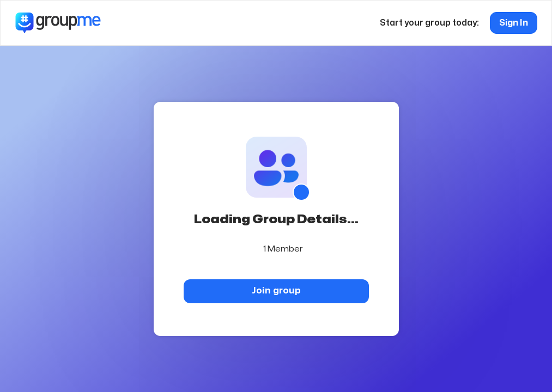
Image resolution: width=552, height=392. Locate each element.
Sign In (514, 23)
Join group (276, 290)
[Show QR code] (301, 192)
